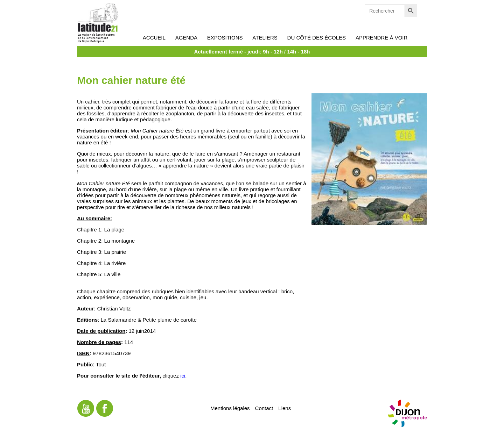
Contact (264, 408)
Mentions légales (230, 408)
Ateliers (265, 38)
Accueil (154, 38)
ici (183, 376)
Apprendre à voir (381, 38)
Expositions (225, 38)
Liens (285, 408)
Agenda (186, 38)
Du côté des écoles (317, 38)
